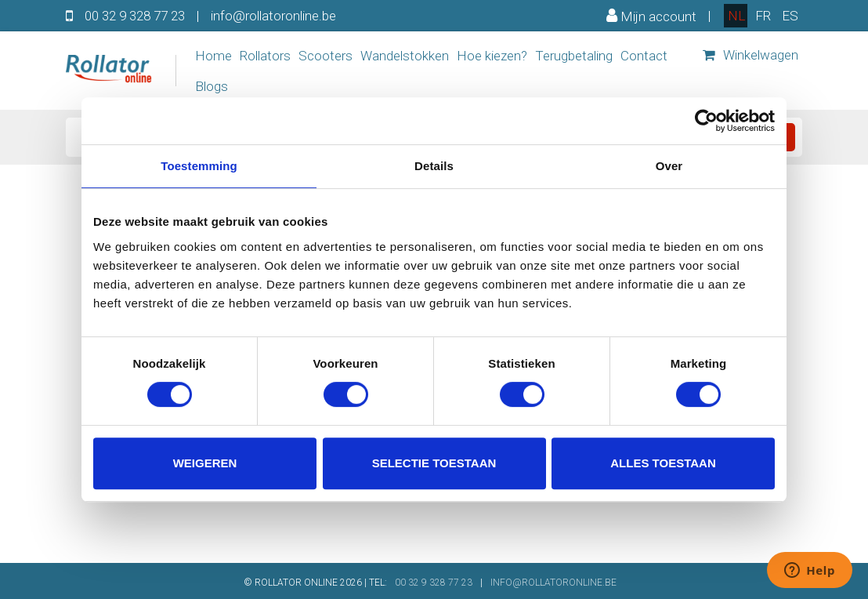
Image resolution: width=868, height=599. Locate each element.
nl (736, 16)
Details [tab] (434, 166)
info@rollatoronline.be (273, 16)
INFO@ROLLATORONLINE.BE (553, 583)
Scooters (325, 56)
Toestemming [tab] (199, 166)
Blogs (212, 86)
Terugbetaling (574, 56)
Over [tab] (669, 166)
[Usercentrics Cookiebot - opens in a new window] (706, 121)
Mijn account (651, 16)
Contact (644, 56)
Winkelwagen (750, 55)
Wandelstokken (405, 56)
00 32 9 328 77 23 (135, 16)
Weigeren (205, 463)
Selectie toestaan (434, 463)
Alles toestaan (663, 463)
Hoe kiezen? (492, 56)
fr (763, 16)
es (790, 16)
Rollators (265, 56)
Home (213, 56)
